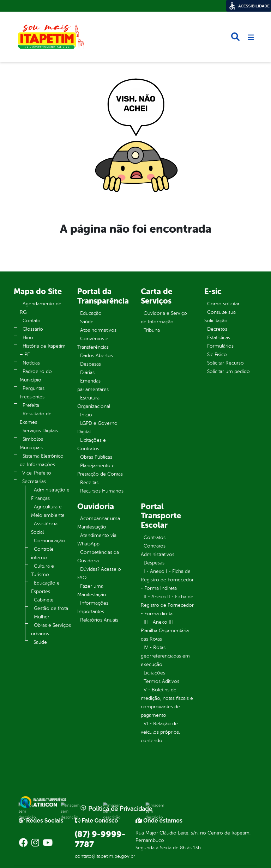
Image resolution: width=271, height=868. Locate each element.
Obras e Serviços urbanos (51, 629)
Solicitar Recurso (225, 363)
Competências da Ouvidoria (98, 557)
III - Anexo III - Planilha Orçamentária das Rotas (165, 631)
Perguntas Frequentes (32, 393)
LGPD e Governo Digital (97, 427)
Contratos (155, 537)
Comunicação (49, 541)
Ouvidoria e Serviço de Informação (164, 317)
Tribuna (152, 330)
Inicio (86, 415)
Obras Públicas (96, 457)
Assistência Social (44, 528)
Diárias (87, 372)
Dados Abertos (97, 356)
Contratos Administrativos (158, 550)
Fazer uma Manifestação (92, 590)
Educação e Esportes (45, 587)
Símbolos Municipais (31, 443)
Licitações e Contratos (92, 444)
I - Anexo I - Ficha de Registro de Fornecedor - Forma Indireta (167, 580)
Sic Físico (217, 354)
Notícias (31, 363)
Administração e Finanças (50, 494)
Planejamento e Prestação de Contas (100, 470)
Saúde (40, 642)
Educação (91, 313)
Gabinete (44, 600)
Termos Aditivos (161, 681)
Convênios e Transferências (93, 343)
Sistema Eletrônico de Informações (42, 460)
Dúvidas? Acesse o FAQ (99, 573)
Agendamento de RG (41, 308)
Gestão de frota (51, 608)
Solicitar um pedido (228, 371)
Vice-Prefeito (37, 473)
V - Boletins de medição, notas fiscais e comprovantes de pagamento (167, 702)
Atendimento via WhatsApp (97, 540)
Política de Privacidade (116, 808)
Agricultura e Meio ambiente (48, 511)
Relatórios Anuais (99, 620)
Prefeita (31, 405)
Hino (28, 338)
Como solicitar (223, 304)
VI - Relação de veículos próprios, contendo (160, 732)
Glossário (33, 329)
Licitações (154, 673)
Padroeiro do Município (36, 376)
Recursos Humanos (102, 491)
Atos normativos (98, 330)
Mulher (42, 617)
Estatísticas (219, 338)
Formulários (220, 346)
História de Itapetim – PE (43, 350)
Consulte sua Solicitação (220, 316)
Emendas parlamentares (93, 385)
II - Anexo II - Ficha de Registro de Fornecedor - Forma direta (167, 605)
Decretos (217, 329)
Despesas (91, 364)
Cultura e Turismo (43, 570)
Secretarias (34, 481)
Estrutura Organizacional (94, 402)
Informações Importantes (93, 607)
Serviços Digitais (40, 431)
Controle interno (42, 553)
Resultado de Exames (36, 418)
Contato (32, 321)
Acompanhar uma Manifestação (99, 523)
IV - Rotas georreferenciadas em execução (165, 656)
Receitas (89, 482)
